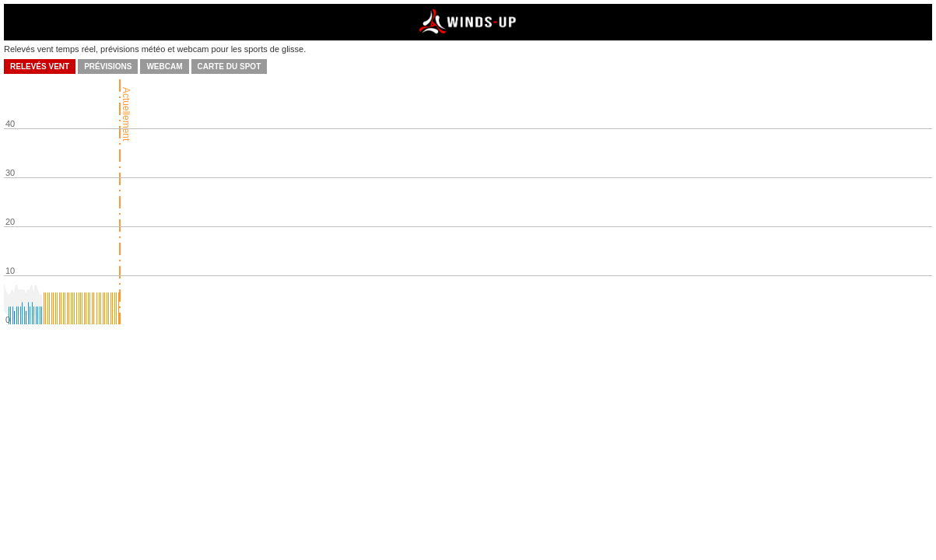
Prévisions (108, 66)
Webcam (164, 66)
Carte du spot (230, 66)
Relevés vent (40, 66)
